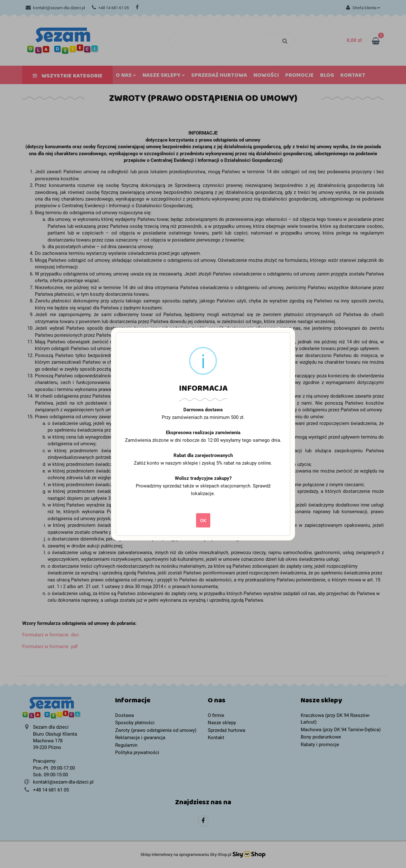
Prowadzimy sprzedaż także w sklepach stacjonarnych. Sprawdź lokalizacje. (203, 490)
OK (203, 520)
